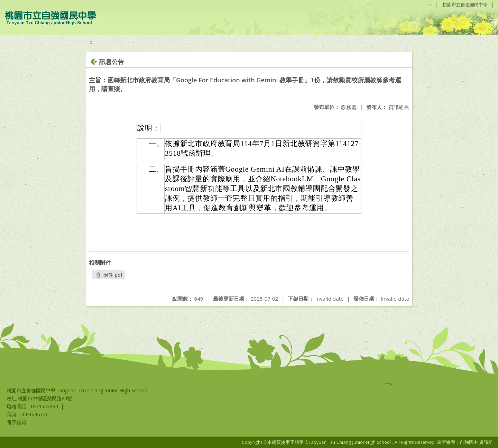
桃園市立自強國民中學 (465, 4)
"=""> (386, 384)
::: (430, 4)
